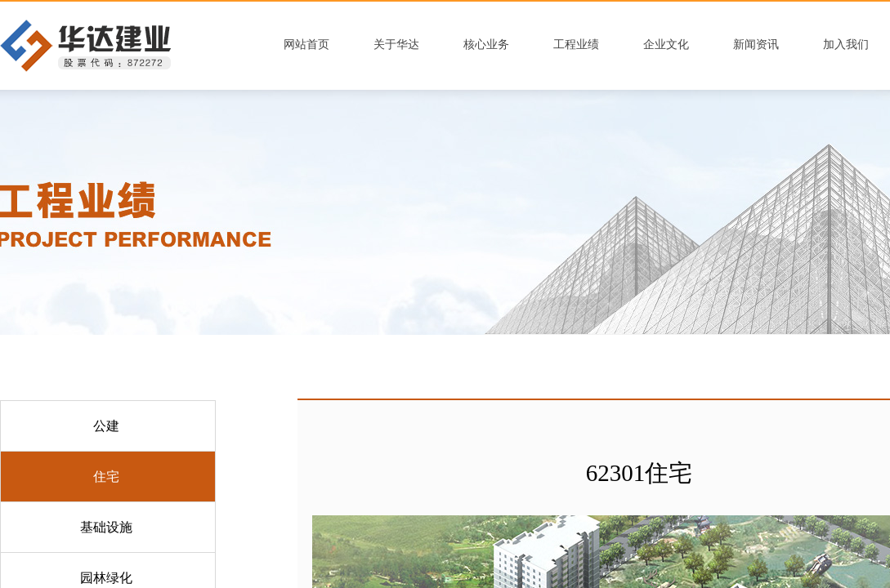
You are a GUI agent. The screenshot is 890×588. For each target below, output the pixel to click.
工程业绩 (576, 45)
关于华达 (396, 45)
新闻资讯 (756, 45)
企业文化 (666, 45)
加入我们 (846, 45)
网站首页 (306, 45)
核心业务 (486, 45)
